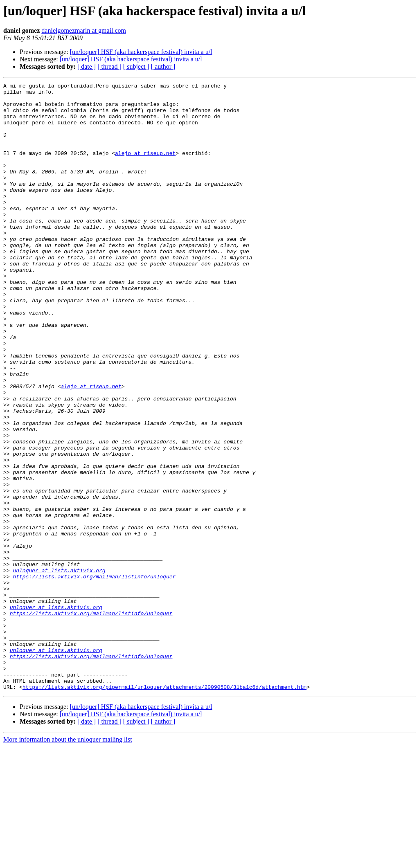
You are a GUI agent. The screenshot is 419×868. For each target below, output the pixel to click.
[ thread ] (109, 66)
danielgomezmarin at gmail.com (84, 30)
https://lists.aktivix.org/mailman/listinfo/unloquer (94, 676)
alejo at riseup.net (145, 168)
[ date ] (87, 66)
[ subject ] (136, 66)
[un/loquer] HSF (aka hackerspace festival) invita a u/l (141, 52)
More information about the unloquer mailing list (68, 861)
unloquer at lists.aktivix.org (59, 668)
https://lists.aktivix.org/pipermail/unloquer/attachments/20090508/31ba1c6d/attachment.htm (164, 808)
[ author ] (163, 66)
